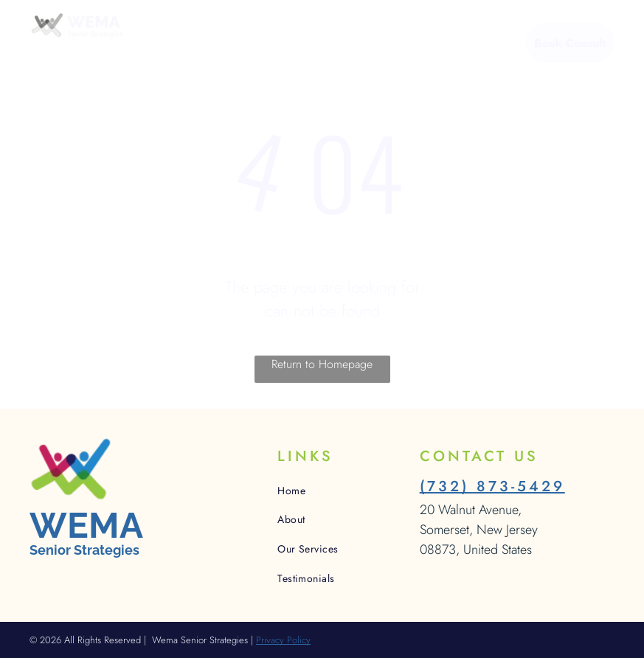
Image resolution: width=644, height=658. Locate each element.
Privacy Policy (283, 640)
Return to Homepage (322, 364)
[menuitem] (197, 45)
